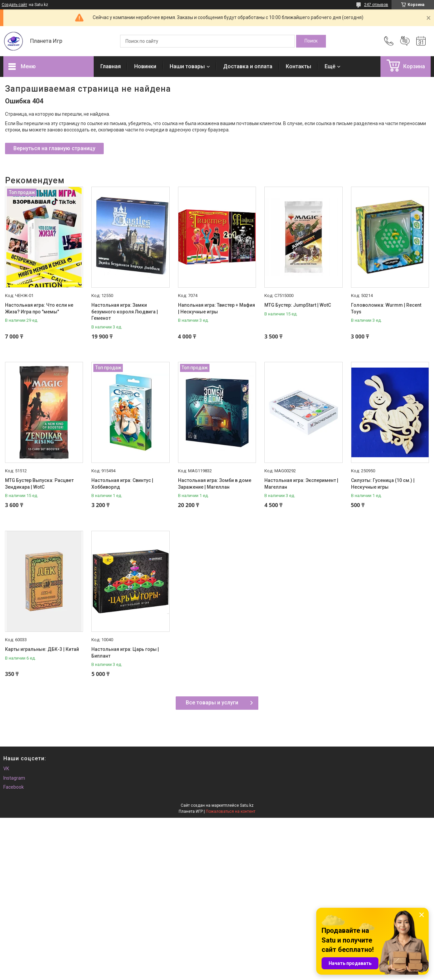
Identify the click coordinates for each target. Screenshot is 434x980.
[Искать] (311, 41)
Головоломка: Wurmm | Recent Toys (386, 308)
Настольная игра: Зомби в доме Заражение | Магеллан (215, 484)
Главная (111, 66)
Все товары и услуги (212, 703)
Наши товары (187, 66)
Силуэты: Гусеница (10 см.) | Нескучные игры (383, 484)
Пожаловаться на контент (231, 811)
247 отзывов (376, 5)
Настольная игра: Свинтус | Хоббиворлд (122, 484)
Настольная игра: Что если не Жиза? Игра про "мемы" (39, 308)
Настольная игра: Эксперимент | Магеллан (301, 484)
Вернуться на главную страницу (54, 148)
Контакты (298, 66)
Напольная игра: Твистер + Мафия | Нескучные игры (216, 308)
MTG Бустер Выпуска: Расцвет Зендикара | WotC (39, 484)
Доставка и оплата (248, 66)
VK (6, 769)
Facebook (14, 787)
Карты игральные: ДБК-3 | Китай (42, 649)
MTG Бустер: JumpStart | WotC (298, 305)
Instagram (14, 778)
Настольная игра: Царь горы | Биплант (125, 653)
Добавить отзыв (405, 41)
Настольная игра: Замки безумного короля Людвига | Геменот (125, 312)
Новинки (145, 66)
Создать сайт (14, 5)
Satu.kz (247, 805)
